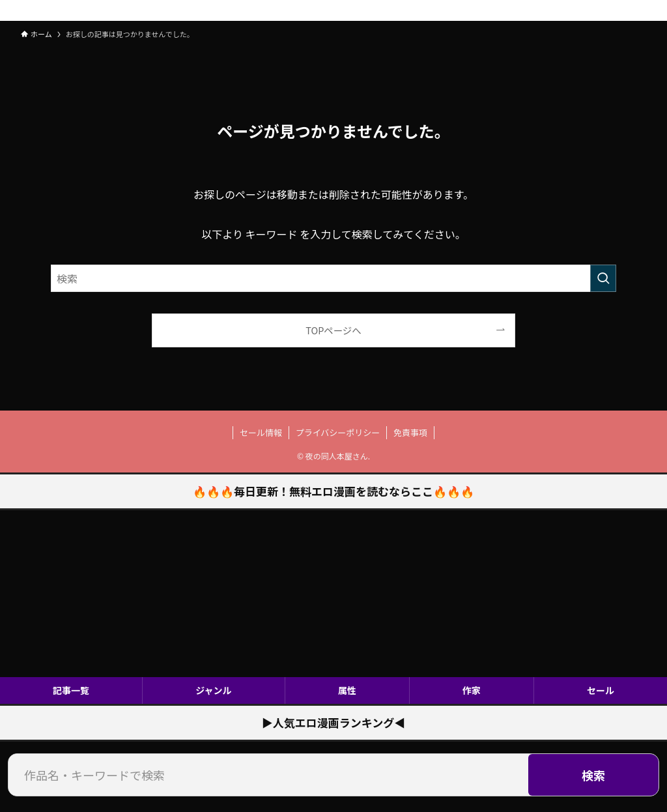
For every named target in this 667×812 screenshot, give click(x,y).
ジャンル (213, 690)
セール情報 (261, 432)
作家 (472, 690)
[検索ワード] (333, 278)
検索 (593, 775)
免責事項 (410, 432)
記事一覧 (71, 690)
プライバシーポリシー (338, 432)
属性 (347, 690)
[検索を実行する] (603, 278)
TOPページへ (333, 330)
